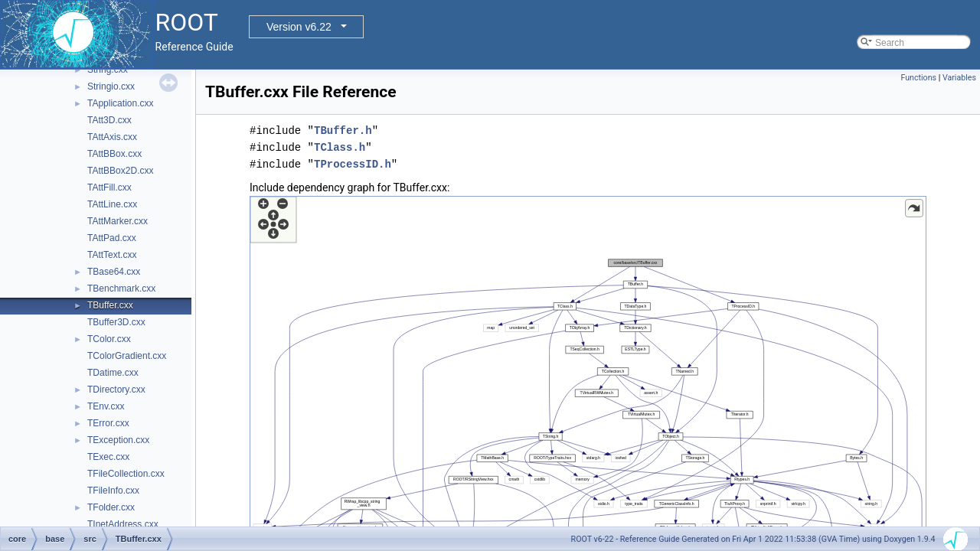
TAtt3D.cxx (109, 120)
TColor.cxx (109, 339)
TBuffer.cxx (110, 305)
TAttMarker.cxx (118, 221)
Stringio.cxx (111, 86)
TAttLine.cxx (112, 204)
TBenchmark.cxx (121, 289)
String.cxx (108, 70)
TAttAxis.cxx (112, 137)
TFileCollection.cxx (126, 474)
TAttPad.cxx (112, 238)
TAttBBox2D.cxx (120, 171)
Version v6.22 (299, 27)
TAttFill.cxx (109, 187)
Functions (918, 78)
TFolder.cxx (111, 507)
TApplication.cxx (120, 103)
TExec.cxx (108, 457)
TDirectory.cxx (116, 390)
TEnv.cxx (106, 406)
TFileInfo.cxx (113, 491)
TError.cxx (108, 423)
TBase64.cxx (114, 272)
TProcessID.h (353, 164)
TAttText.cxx (112, 255)
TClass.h (340, 147)
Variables (959, 78)
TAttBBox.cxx (114, 154)
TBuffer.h (343, 130)
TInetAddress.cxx (123, 524)
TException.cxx (118, 440)
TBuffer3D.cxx (116, 322)
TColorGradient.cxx (127, 356)
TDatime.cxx (113, 373)
